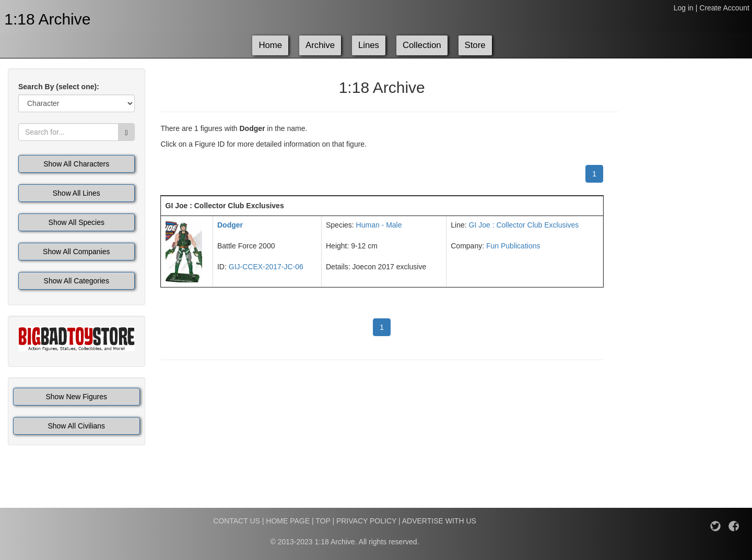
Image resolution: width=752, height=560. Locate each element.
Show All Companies (76, 252)
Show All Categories (77, 281)
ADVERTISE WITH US (439, 521)
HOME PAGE (288, 521)
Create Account (724, 8)
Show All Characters (76, 164)
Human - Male (379, 225)
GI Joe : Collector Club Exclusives (524, 225)
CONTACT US (237, 521)
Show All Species (77, 222)
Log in (684, 8)
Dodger (230, 225)
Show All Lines (77, 193)
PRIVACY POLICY (366, 521)
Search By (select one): (59, 87)
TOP (323, 521)
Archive (320, 45)
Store (475, 45)
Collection (422, 45)
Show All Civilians (76, 426)
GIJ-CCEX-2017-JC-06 (266, 267)
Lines (369, 45)
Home (270, 45)
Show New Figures (77, 397)
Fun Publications (513, 246)
